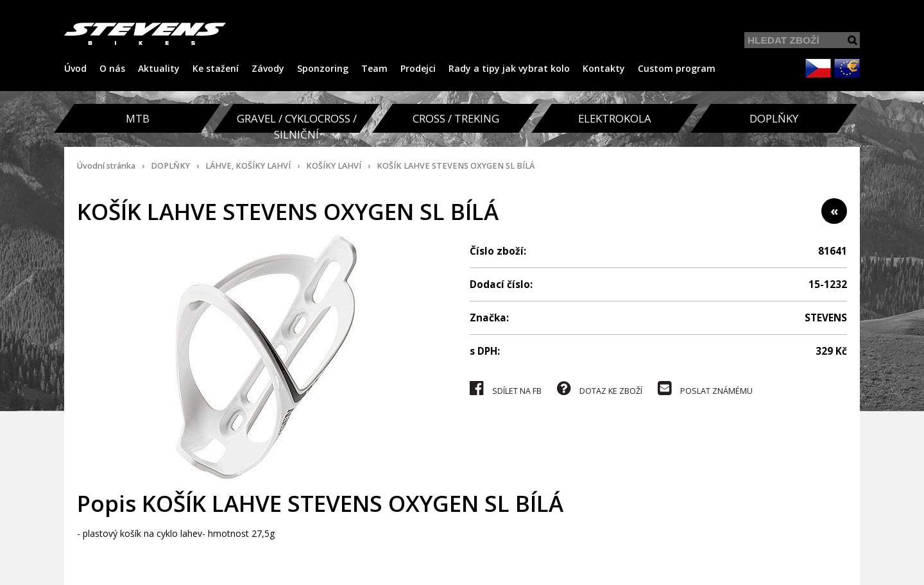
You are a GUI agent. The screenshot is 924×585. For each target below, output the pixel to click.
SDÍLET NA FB (506, 388)
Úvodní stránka (106, 166)
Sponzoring (323, 68)
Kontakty (604, 68)
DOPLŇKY (170, 166)
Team (374, 68)
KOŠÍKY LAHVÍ (334, 166)
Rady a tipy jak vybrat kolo (509, 68)
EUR (847, 68)
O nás (112, 68)
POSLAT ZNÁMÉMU (705, 388)
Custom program (677, 68)
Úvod (75, 68)
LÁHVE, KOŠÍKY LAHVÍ (248, 166)
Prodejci (418, 68)
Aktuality (159, 68)
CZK (818, 68)
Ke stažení (216, 68)
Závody (268, 68)
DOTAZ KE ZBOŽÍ (600, 388)
